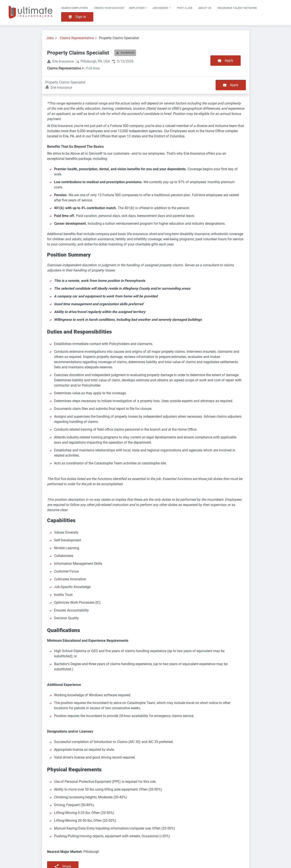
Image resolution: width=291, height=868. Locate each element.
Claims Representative (77, 38)
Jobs (50, 38)
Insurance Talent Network (237, 8)
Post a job (185, 8)
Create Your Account (109, 8)
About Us (205, 8)
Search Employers (75, 8)
